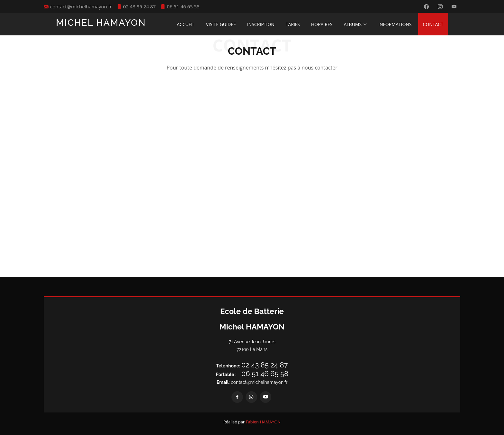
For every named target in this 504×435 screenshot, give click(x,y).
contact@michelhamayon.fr (252, 382)
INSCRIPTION (261, 24)
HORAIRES (322, 24)
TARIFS (293, 24)
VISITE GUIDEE (221, 24)
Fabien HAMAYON (263, 422)
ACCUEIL (186, 24)
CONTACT (433, 24)
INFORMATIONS (395, 24)
